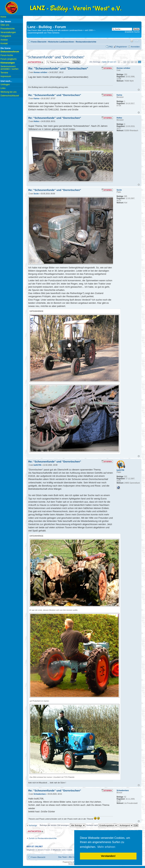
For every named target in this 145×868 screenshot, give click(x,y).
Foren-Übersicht (39, 42)
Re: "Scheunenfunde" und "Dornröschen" (58, 69)
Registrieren (122, 47)
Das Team (63, 857)
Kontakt (4, 43)
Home (3, 17)
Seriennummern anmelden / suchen (9, 68)
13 (136, 62)
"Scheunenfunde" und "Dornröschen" (56, 57)
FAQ (111, 47)
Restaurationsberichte (86, 42)
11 (128, 62)
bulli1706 (37, 465)
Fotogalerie (6, 36)
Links (3, 88)
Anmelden (135, 47)
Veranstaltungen (8, 32)
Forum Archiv (7, 55)
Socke (36, 194)
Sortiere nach (102, 825)
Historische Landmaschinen (61, 42)
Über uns (5, 25)
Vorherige (33, 825)
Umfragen (5, 85)
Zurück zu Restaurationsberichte (43, 838)
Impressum (6, 76)
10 (125, 62)
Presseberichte (8, 29)
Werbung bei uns (9, 92)
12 (132, 62)
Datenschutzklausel (10, 96)
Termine (4, 73)
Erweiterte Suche (132, 32)
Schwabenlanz (40, 794)
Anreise (4, 40)
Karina (36, 99)
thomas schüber (40, 72)
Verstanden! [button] (108, 856)
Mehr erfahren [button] (106, 847)
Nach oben (139, 90)
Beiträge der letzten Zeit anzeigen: (63, 825)
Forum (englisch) (8, 59)
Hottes (36, 121)
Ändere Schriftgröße (137, 41)
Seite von (109, 62)
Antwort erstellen (36, 62)
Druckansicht (132, 41)
